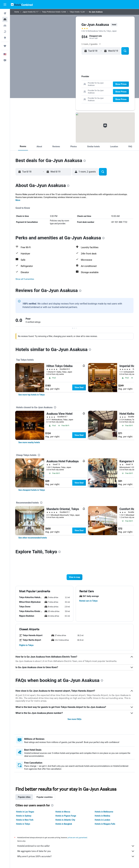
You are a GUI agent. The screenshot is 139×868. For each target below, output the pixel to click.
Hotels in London (102, 820)
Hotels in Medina (102, 816)
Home (17, 12)
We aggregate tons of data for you (76, 851)
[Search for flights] (5, 13)
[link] (32, 395)
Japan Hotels (28, 12)
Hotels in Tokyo (23, 824)
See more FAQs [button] (75, 719)
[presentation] (85, 161)
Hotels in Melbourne (104, 812)
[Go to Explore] (5, 38)
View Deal (79, 387)
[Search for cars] (5, 26)
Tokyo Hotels (75, 12)
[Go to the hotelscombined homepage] (22, 4)
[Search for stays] (5, 19)
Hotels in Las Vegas (25, 812)
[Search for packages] (5, 32)
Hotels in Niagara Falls (105, 824)
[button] (5, 4)
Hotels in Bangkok (64, 824)
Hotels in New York (25, 820)
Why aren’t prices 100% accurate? (76, 856)
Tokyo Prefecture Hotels (51, 12)
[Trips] (5, 46)
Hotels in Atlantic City (65, 820)
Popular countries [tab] (45, 797)
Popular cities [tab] (24, 797)
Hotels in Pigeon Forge (66, 816)
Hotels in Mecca (63, 812)
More (18, 200)
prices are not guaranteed (77, 837)
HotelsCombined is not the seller (76, 846)
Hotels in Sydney (24, 816)
